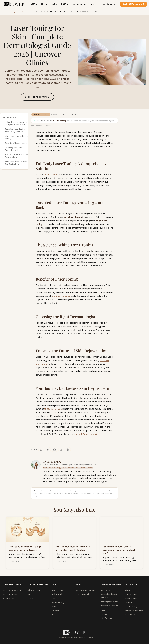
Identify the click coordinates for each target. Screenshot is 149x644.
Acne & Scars (106, 590)
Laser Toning (57, 590)
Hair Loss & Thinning (109, 606)
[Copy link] (68, 450)
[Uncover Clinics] (74, 632)
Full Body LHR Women (12, 590)
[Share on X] (61, 450)
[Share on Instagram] (54, 450)
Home (6, 12)
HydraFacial (57, 594)
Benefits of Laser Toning (16, 143)
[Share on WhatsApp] (41, 450)
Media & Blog (109, 4)
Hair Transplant (34, 590)
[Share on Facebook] (48, 450)
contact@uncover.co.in (86, 434)
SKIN (43, 4)
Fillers (54, 607)
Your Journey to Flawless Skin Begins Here (16, 163)
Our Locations (80, 4)
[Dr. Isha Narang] (36, 465)
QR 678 (30, 598)
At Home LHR (8, 598)
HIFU (53, 615)
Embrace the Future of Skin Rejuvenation (17, 156)
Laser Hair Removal (26, 12)
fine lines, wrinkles (61, 296)
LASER (32, 4)
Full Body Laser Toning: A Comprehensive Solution (16, 123)
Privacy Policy (131, 607)
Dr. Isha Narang (60, 121)
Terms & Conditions (134, 611)
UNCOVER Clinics (53, 409)
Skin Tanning (106, 618)
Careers (129, 602)
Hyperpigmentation (109, 602)
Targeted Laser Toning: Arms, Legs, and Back (15, 130)
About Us (95, 4)
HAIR (53, 4)
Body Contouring (84, 594)
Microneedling (58, 602)
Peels (54, 598)
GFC (29, 594)
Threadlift (56, 611)
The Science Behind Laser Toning (16, 137)
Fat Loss (104, 614)
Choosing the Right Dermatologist (14, 149)
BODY (64, 4)
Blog (13, 12)
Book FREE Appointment (133, 4)
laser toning (52, 175)
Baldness (104, 610)
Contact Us (130, 615)
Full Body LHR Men (10, 594)
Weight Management (86, 590)
